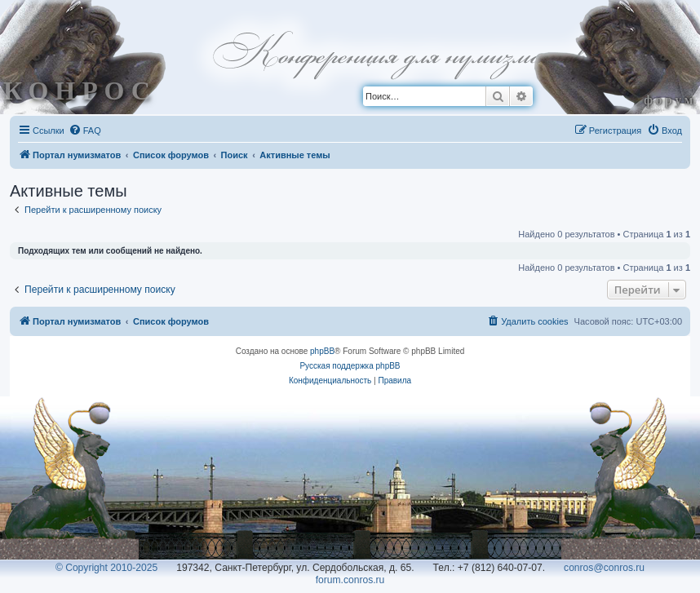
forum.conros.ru (350, 580)
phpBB (322, 351)
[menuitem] (85, 131)
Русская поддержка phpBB (350, 366)
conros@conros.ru (604, 568)
